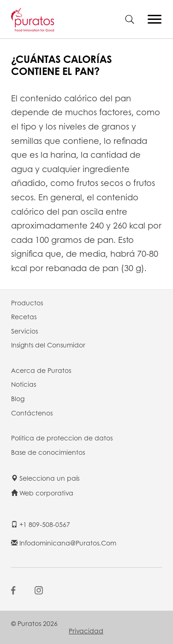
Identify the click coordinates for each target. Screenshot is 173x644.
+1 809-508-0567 (41, 524)
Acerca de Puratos (41, 370)
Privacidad (86, 631)
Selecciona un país (45, 478)
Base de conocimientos (48, 452)
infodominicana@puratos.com (64, 543)
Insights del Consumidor (48, 345)
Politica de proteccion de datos (62, 438)
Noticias (24, 384)
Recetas (24, 316)
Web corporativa (42, 493)
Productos (27, 303)
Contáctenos (32, 413)
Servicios (24, 331)
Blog (18, 398)
